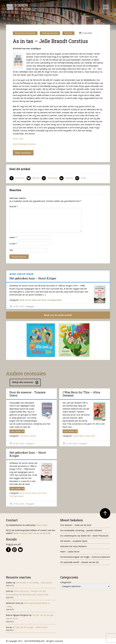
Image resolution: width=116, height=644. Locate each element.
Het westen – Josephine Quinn (74, 541)
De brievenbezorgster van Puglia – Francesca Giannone (85, 557)
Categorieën (66, 583)
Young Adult (89, 436)
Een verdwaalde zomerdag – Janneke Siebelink (81, 531)
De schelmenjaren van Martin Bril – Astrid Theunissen (85, 536)
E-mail (13, 244)
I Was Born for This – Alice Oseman (81, 394)
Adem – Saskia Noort (70, 552)
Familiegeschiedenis (50, 33)
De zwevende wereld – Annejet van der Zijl (79, 563)
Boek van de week (28, 300)
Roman (33, 436)
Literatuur (24, 436)
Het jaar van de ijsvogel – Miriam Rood (30, 627)
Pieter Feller (18, 139)
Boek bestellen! (23, 153)
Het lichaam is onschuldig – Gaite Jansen (34, 583)
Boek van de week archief (58, 315)
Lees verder (17, 432)
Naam (13, 237)
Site (11, 250)
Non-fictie (68, 33)
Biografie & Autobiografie (25, 33)
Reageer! (30, 307)
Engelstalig (78, 436)
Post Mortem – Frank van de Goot (76, 526)
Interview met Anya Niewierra (74, 547)
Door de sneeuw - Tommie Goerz (27, 394)
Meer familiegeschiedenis (24, 144)
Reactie (14, 207)
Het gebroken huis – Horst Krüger (33, 278)
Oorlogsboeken (55, 300)
